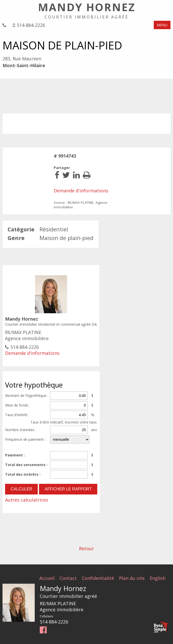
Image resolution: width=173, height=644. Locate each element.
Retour (86, 548)
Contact (68, 578)
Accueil (47, 578)
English (158, 578)
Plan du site (132, 578)
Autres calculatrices (27, 500)
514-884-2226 (31, 25)
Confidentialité (98, 578)
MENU (162, 25)
